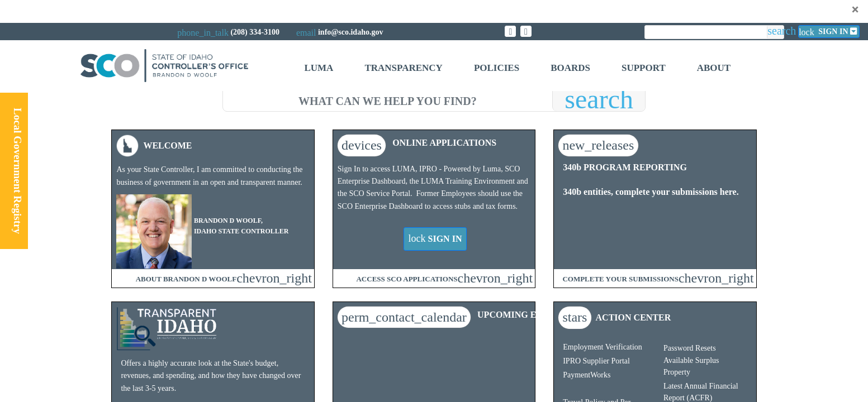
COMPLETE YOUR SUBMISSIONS (620, 279)
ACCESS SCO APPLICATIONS (407, 279)
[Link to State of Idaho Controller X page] (510, 31)
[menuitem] (319, 70)
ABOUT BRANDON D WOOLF (186, 279)
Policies (497, 68)
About (714, 68)
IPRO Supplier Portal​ (596, 361)
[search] (388, 99)
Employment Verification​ (603, 347)
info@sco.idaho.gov (350, 32)
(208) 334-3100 (255, 32)
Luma (319, 68)
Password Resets (690, 348)
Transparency (403, 68)
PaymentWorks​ (587, 375)
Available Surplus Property (691, 366)
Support (644, 68)
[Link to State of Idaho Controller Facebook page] (526, 31)
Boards (570, 68)
